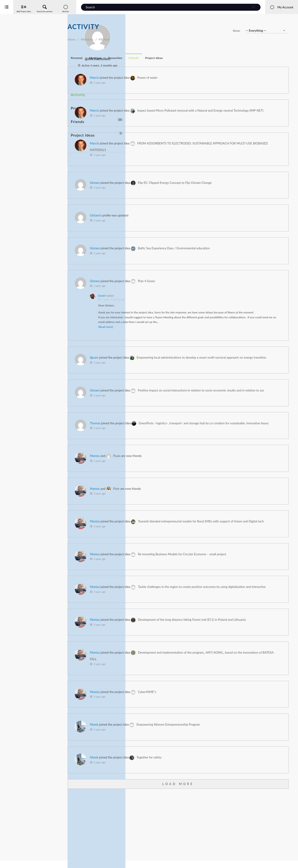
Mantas (162, 492)
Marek (162, 787)
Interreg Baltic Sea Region (19, 857)
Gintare (162, 189)
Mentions (163, 58)
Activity (77, 93)
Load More (212, 847)
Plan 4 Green (214, 288)
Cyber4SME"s (215, 755)
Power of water (215, 78)
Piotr (184, 525)
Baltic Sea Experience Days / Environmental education (241, 255)
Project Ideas (97, 119)
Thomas (163, 453)
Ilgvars (162, 374)
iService (14, 861)
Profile (76, 101)
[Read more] (173, 343)
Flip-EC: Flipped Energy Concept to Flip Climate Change (242, 189)
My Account (282, 7)
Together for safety (216, 820)
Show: (237, 31)
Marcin (162, 78)
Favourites (183, 58)
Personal (144, 58)
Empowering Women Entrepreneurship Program (236, 787)
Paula (184, 492)
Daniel (169, 302)
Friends (97, 110)
